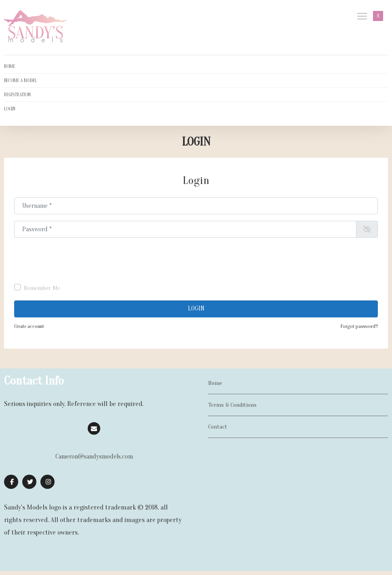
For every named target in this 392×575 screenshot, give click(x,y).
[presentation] (76, 260)
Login (196, 309)
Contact (218, 427)
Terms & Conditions (232, 405)
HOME (9, 66)
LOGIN (10, 109)
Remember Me (42, 288)
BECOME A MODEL (20, 80)
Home (215, 383)
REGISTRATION (17, 95)
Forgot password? (359, 326)
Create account (29, 326)
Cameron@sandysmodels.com (94, 457)
